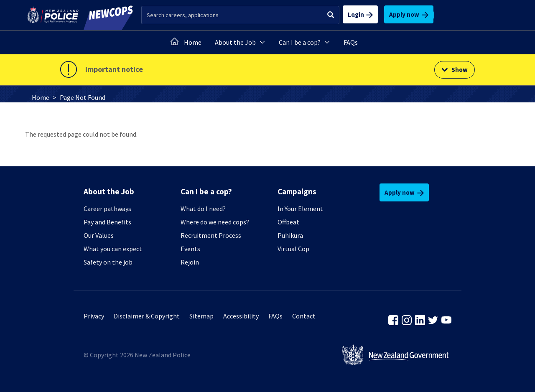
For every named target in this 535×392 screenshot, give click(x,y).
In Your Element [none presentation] (300, 209)
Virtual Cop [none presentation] (293, 249)
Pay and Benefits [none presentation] (107, 222)
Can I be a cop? (304, 42)
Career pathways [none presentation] (107, 209)
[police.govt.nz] (53, 15)
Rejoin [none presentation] (190, 262)
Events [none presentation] (190, 249)
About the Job (240, 42)
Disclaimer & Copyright (147, 316)
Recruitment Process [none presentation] (211, 235)
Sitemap (201, 316)
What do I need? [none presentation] (203, 209)
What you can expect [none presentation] (113, 249)
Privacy (94, 316)
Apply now (409, 14)
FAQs (351, 42)
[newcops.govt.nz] (106, 15)
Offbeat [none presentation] (288, 222)
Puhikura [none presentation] (290, 235)
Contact (304, 316)
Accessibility (241, 316)
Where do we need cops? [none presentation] (215, 222)
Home (193, 42)
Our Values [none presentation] (99, 235)
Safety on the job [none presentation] (108, 262)
